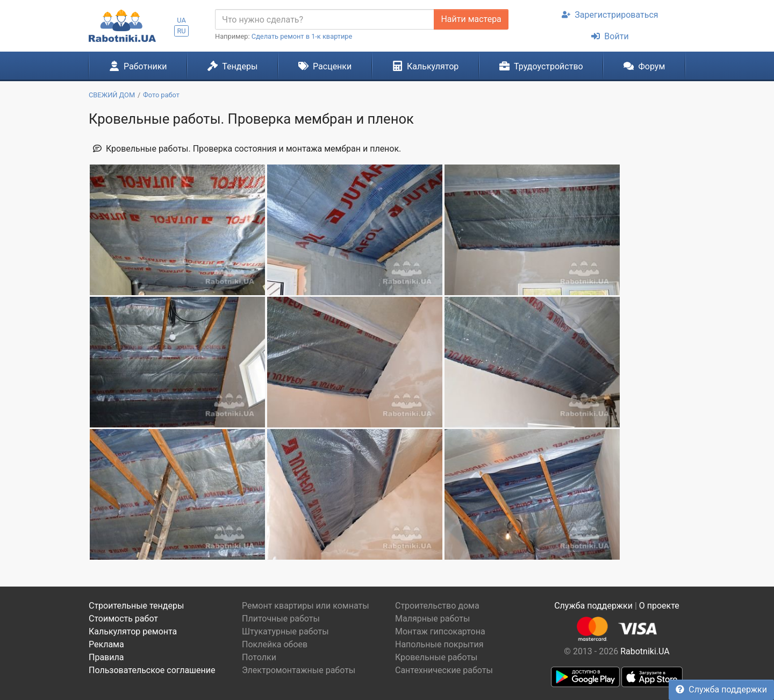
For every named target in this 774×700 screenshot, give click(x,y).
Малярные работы (432, 619)
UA (181, 20)
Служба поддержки (721, 690)
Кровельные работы (436, 657)
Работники (138, 66)
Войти (610, 36)
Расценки (325, 66)
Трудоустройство (541, 66)
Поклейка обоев (275, 644)
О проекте (659, 606)
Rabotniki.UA (645, 651)
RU (181, 31)
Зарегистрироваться (610, 15)
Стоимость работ (123, 619)
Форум (644, 66)
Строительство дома (437, 606)
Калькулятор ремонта (133, 631)
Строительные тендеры (136, 606)
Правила (106, 657)
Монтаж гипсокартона (440, 631)
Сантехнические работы (444, 670)
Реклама (106, 644)
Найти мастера (471, 19)
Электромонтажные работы (299, 670)
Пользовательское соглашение (152, 670)
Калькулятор (426, 66)
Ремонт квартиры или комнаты (306, 606)
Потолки (259, 657)
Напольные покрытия (439, 644)
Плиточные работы (281, 619)
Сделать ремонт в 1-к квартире (302, 36)
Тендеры (232, 66)
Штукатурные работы (285, 631)
